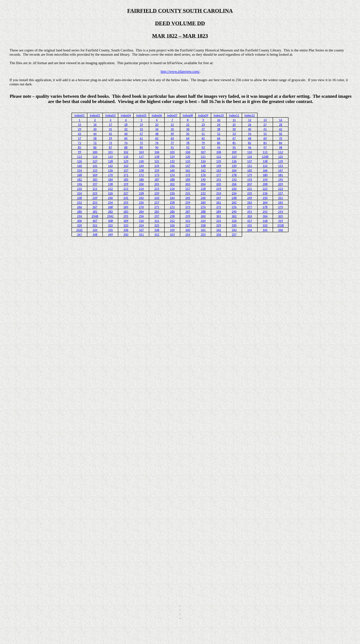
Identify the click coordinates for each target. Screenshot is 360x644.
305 (280, 216)
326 (172, 225)
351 (141, 234)
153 (280, 166)
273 (188, 207)
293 (280, 212)
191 (219, 179)
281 (95, 212)
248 (234, 198)
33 (141, 129)
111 (265, 152)
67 (234, 138)
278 (265, 207)
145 (157, 166)
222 (265, 189)
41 (265, 129)
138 (265, 161)
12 (250, 120)
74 (126, 143)
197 (95, 184)
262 (234, 202)
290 (234, 212)
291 (250, 212)
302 (234, 216)
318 (265, 221)
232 (203, 193)
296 (141, 216)
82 (250, 143)
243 (157, 198)
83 (265, 143)
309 (126, 221)
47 (141, 134)
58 (95, 138)
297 (157, 216)
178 (234, 175)
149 (219, 166)
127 (95, 161)
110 (250, 152)
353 (172, 234)
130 (141, 161)
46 (126, 134)
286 (172, 212)
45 (110, 134)
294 (80, 216)
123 (234, 157)
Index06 (157, 115)
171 (126, 175)
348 (95, 234)
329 (219, 225)
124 (250, 157)
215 (157, 189)
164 (234, 170)
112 (280, 152)
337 (141, 230)
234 (234, 193)
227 (126, 193)
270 (141, 207)
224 (80, 193)
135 (219, 161)
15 (79, 124)
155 (95, 170)
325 (157, 225)
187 (157, 179)
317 (250, 221)
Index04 (126, 115)
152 (265, 166)
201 (157, 184)
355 (203, 234)
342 (219, 230)
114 (95, 157)
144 (141, 166)
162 (203, 170)
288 (203, 212)
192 (234, 179)
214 (141, 189)
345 (265, 230)
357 (234, 234)
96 (250, 147)
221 (250, 189)
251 (280, 198)
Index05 (141, 115)
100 (95, 152)
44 (95, 134)
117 (141, 157)
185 (126, 179)
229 (157, 193)
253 (95, 202)
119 (172, 157)
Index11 (234, 115)
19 (141, 124)
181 (280, 175)
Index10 (219, 115)
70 (281, 138)
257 (157, 202)
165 (250, 170)
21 (172, 124)
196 (80, 184)
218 (203, 189)
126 (80, 161)
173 (157, 175)
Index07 (172, 115)
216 (172, 189)
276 (234, 207)
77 (172, 143)
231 (188, 193)
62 (157, 138)
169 (95, 175)
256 (141, 202)
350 (126, 234)
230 (172, 193)
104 (157, 152)
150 (234, 166)
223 (280, 189)
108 (219, 152)
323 (126, 225)
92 (188, 147)
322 (110, 225)
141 (95, 166)
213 (126, 189)
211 (95, 189)
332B (281, 225)
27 (265, 124)
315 (219, 221)
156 (110, 170)
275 (219, 207)
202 (172, 184)
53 (234, 134)
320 (80, 225)
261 (219, 202)
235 (250, 193)
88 (126, 147)
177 (219, 175)
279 (280, 207)
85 (79, 147)
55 (265, 134)
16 (95, 124)
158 (141, 170)
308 (110, 221)
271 (157, 207)
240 (110, 198)
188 (172, 179)
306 (80, 221)
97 (265, 147)
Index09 (203, 115)
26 (250, 124)
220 (234, 189)
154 (80, 170)
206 (234, 184)
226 (110, 193)
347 (80, 234)
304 (265, 216)
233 (219, 193)
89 (141, 147)
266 (80, 207)
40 (250, 129)
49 (172, 134)
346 (280, 230)
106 (188, 152)
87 (110, 147)
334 (95, 230)
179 (250, 175)
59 (110, 138)
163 (219, 170)
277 (250, 207)
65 (203, 138)
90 (157, 147)
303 (250, 216)
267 (95, 207)
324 (141, 225)
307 (95, 221)
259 (188, 202)
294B (95, 216)
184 (110, 179)
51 (203, 134)
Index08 (188, 115)
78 (188, 143)
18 (126, 124)
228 (141, 193)
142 (110, 166)
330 (234, 225)
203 (188, 184)
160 (172, 170)
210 (80, 189)
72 (95, 143)
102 (126, 152)
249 (250, 198)
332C (80, 230)
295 (126, 216)
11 (234, 120)
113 (80, 157)
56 (281, 134)
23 (203, 124)
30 (95, 129)
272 (172, 207)
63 (172, 138)
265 (280, 202)
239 (95, 198)
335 (110, 230)
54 (250, 134)
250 (265, 198)
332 (265, 225)
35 (172, 129)
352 (157, 234)
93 (203, 147)
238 (80, 198)
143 (126, 166)
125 (280, 157)
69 (265, 138)
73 (110, 143)
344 (250, 230)
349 (110, 234)
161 (188, 170)
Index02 (95, 115)
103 (141, 152)
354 (188, 234)
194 (265, 179)
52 (219, 134)
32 (126, 129)
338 (157, 230)
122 (219, 157)
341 (203, 230)
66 (219, 138)
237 (280, 193)
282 (110, 212)
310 (141, 221)
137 (250, 161)
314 (203, 221)
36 (188, 129)
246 (203, 198)
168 (80, 175)
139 (280, 161)
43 (79, 134)
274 (203, 207)
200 (141, 184)
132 (172, 161)
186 (141, 179)
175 (188, 175)
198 (110, 184)
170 (110, 175)
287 (188, 212)
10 (219, 120)
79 (203, 143)
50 (188, 134)
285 (157, 212)
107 (203, 152)
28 (281, 124)
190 (203, 179)
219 (219, 189)
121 (203, 157)
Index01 (80, 115)
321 (95, 225)
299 (188, 216)
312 (172, 221)
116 (126, 157)
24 (219, 124)
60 (126, 138)
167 (280, 170)
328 (203, 225)
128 (110, 161)
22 (188, 124)
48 (157, 134)
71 (79, 143)
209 (280, 184)
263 (250, 202)
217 (188, 189)
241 (126, 198)
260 (203, 202)
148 (203, 166)
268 (110, 207)
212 (110, 189)
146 (172, 166)
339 (172, 230)
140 (80, 166)
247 (219, 198)
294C (110, 216)
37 (203, 129)
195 (280, 179)
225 (95, 193)
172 (141, 175)
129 (126, 161)
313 (188, 221)
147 (188, 166)
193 (250, 179)
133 (188, 161)
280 (80, 212)
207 (250, 184)
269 (126, 207)
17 (110, 124)
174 (172, 175)
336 (126, 230)
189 (188, 179)
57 (79, 138)
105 (172, 152)
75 (141, 143)
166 (265, 170)
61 (141, 138)
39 (234, 129)
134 (203, 161)
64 (188, 138)
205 (219, 184)
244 (172, 198)
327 (188, 225)
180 (265, 175)
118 (157, 157)
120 (188, 157)
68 (250, 138)
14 (281, 120)
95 (234, 147)
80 (219, 143)
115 (110, 157)
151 (250, 166)
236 (265, 193)
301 (219, 216)
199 (126, 184)
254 (110, 202)
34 (157, 129)
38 (219, 129)
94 (219, 147)
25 (234, 124)
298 (172, 216)
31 (110, 129)
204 (203, 184)
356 (219, 234)
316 (234, 221)
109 (234, 152)
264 (265, 202)
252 (80, 202)
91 (172, 147)
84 (281, 143)
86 (95, 147)
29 (79, 129)
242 (141, 198)
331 (250, 225)
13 (265, 120)
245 (188, 198)
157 (126, 170)
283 (126, 212)
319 (280, 221)
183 (95, 179)
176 (203, 175)
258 (172, 202)
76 (157, 143)
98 (281, 147)
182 (80, 179)
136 (234, 161)
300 (203, 216)
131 (157, 161)
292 (265, 212)
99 (79, 152)
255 (126, 202)
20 (157, 124)
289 (219, 212)
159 (157, 170)
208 (265, 184)
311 (157, 221)
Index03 (110, 115)
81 (234, 143)
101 (110, 152)
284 (141, 212)
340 (188, 230)
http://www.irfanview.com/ (180, 71)
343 (234, 230)
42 (281, 129)
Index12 (250, 115)
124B (265, 157)
